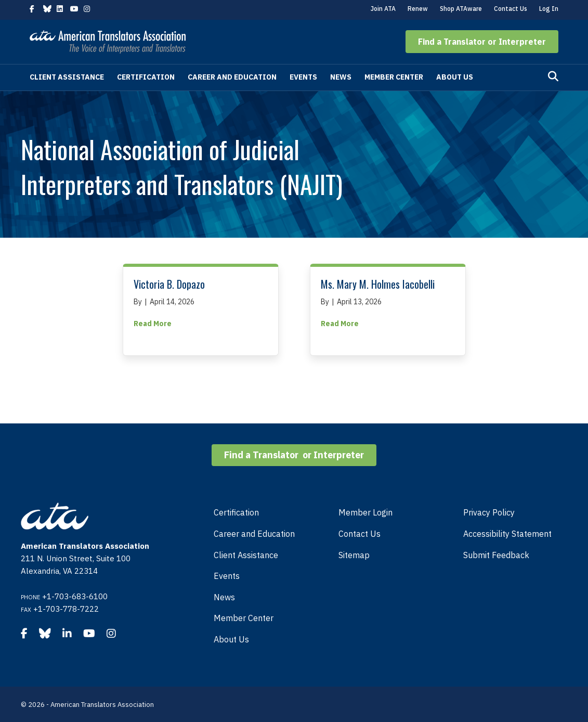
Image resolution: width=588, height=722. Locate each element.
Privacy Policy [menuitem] (489, 512)
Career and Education (232, 77)
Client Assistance (67, 77)
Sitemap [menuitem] (354, 555)
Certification (146, 77)
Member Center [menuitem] (244, 618)
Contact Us (511, 9)
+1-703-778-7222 (66, 609)
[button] (482, 42)
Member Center (394, 77)
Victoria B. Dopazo (169, 284)
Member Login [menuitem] (365, 512)
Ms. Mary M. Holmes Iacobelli (378, 284)
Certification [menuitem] (236, 512)
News (341, 77)
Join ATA (383, 9)
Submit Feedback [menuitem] (496, 555)
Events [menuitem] (227, 576)
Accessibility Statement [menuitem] (507, 534)
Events (303, 77)
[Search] (553, 76)
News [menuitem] (224, 597)
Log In (549, 9)
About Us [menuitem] (231, 639)
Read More (153, 323)
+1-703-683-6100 (75, 596)
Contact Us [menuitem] (360, 534)
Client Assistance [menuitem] (246, 555)
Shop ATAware (461, 9)
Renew (418, 9)
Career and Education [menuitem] (254, 534)
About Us (455, 77)
